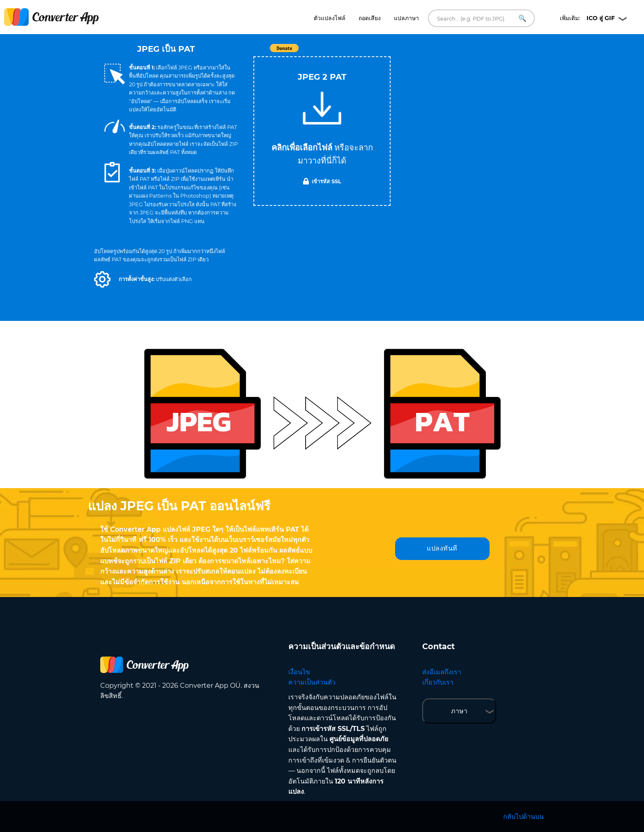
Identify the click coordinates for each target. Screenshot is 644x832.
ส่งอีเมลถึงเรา (442, 672)
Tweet (369, 52)
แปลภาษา (406, 18)
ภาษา (459, 711)
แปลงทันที (442, 548)
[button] (102, 279)
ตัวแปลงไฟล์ (330, 18)
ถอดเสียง (370, 18)
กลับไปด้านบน (523, 817)
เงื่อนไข (299, 672)
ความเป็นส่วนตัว (312, 682)
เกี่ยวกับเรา (438, 682)
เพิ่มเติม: (587, 18)
